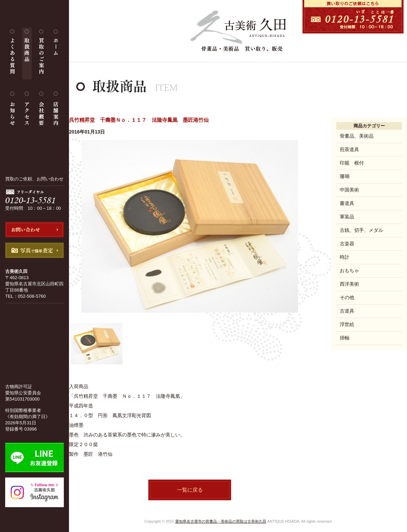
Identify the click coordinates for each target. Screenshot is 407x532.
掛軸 (345, 338)
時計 (345, 257)
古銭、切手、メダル (361, 230)
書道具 (347, 203)
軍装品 (347, 217)
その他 (347, 297)
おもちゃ (349, 270)
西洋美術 (349, 284)
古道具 (347, 311)
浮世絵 (347, 324)
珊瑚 (345, 176)
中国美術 (349, 190)
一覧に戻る (190, 490)
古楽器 (347, 244)
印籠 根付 (352, 163)
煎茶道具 (349, 149)
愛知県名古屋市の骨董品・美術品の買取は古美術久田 (221, 521)
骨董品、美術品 (357, 136)
